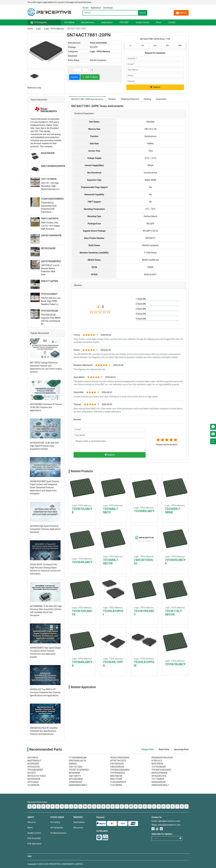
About (159, 22)
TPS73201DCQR (49, 311)
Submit (155, 87)
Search (143, 13)
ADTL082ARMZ (76, 779)
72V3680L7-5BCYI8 (111, 562)
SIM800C (73, 764)
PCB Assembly (34, 838)
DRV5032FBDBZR (159, 773)
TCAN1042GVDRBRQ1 (53, 199)
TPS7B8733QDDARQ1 (161, 770)
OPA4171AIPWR (49, 281)
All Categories (41, 22)
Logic (38, 29)
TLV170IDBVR (158, 779)
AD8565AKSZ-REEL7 (78, 785)
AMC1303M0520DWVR (53, 166)
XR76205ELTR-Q (159, 776)
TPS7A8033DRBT (35, 770)
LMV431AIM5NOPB (51, 235)
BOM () (181, 13)
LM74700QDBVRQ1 (51, 261)
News (30, 828)
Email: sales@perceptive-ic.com (166, 821)
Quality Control (142, 22)
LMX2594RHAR (117, 767)
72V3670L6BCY (175, 664)
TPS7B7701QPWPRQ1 (79, 770)
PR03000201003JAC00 (162, 758)
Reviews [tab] (112, 99)
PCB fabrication (34, 844)
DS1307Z (32, 773)
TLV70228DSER (159, 767)
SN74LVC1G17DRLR (37, 776)
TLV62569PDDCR (118, 782)
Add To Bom (90, 77)
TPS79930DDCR (118, 773)
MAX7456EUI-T (34, 761)
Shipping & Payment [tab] (130, 99)
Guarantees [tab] (161, 99)
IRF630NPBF (75, 773)
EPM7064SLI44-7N (77, 761)
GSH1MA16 (33, 758)
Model (85, 8)
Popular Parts (148, 749)
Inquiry (74, 77)
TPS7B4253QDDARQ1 (120, 770)
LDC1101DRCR (49, 179)
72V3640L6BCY (82, 562)
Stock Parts (164, 749)
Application (96, 8)
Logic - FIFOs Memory (54, 29)
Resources (78, 828)
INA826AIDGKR (159, 782)
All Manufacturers (58, 833)
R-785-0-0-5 (157, 761)
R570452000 (33, 764)
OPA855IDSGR (75, 782)
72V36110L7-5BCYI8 (174, 613)
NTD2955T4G (34, 767)
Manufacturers (88, 22)
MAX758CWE (116, 776)
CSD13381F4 (75, 776)
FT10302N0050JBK (78, 758)
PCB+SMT (124, 22)
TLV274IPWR (116, 785)
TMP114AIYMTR (50, 219)
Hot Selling (69, 22)
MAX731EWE (116, 779)
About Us (32, 822)
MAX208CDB (48, 153)
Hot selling (55, 822)
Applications (107, 22)
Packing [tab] (147, 99)
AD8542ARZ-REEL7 (160, 785)
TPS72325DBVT (49, 294)
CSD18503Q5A (117, 764)
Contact (172, 22)
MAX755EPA (157, 764)
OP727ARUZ (33, 782)
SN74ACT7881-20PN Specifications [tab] (87, 99)
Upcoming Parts (181, 749)
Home (30, 29)
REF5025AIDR (48, 248)
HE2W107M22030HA (120, 758)
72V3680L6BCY (144, 511)
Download (108, 8)
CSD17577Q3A (76, 767)
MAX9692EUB (34, 779)
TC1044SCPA (33, 785)
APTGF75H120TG (118, 761)
